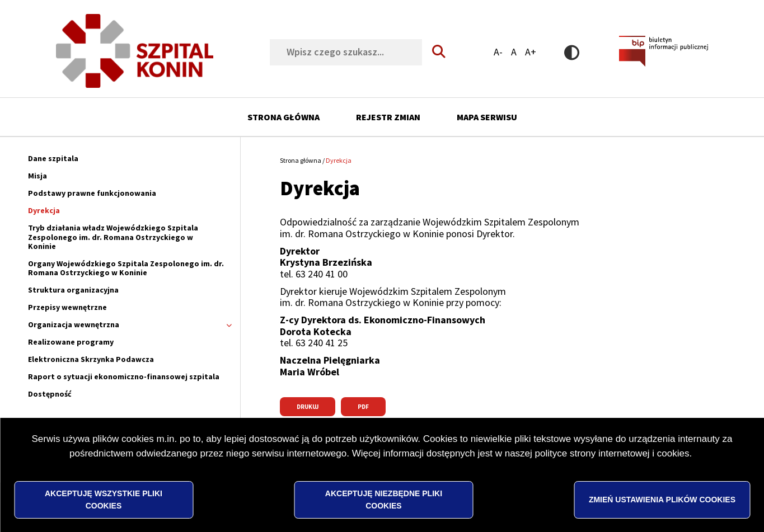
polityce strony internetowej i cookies (612, 470)
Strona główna (283, 117)
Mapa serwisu (487, 117)
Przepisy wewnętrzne (67, 307)
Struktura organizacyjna (73, 290)
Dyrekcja (44, 210)
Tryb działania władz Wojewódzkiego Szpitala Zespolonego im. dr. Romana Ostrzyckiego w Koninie (113, 237)
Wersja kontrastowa (572, 52)
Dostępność (50, 394)
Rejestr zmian (388, 117)
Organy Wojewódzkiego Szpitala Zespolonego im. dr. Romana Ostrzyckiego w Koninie (126, 268)
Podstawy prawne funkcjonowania (92, 193)
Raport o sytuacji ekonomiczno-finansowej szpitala (124, 376)
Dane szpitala (53, 158)
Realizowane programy (71, 342)
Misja (38, 176)
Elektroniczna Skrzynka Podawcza (91, 359)
